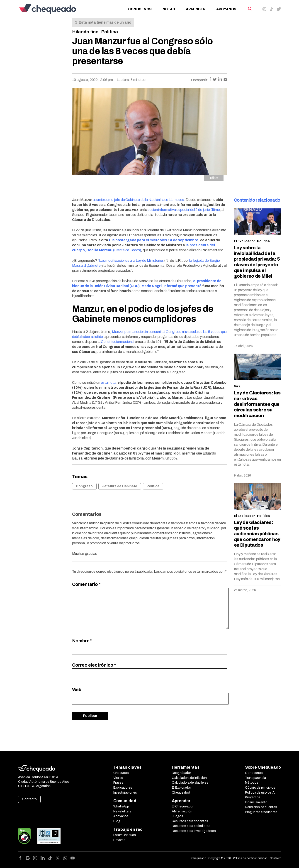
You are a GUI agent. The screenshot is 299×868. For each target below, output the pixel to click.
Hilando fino (85, 32)
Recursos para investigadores (194, 831)
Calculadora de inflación (189, 778)
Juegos (177, 816)
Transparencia (255, 778)
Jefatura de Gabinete (120, 486)
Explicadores (123, 788)
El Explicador (244, 241)
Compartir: (200, 80)
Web (77, 690)
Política (110, 32)
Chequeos (121, 773)
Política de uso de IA (260, 793)
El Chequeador (183, 806)
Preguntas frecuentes (261, 812)
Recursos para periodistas (191, 826)
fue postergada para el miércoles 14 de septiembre (154, 240)
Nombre (82, 641)
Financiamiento (256, 802)
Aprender (196, 9)
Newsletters (122, 811)
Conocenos (140, 9)
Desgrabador (181, 773)
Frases (118, 783)
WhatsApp (121, 806)
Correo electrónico (94, 665)
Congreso (84, 486)
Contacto (29, 799)
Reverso (119, 840)
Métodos (252, 783)
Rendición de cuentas (261, 807)
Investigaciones (125, 793)
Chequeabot (181, 793)
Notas (169, 9)
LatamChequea (125, 835)
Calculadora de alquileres (190, 783)
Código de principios (260, 788)
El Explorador (181, 788)
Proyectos (253, 797)
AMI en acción (182, 811)
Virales (118, 778)
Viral (238, 386)
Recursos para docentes (190, 821)
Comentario (86, 584)
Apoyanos (226, 9)
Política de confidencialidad (250, 858)
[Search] (249, 9)
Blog (117, 821)
